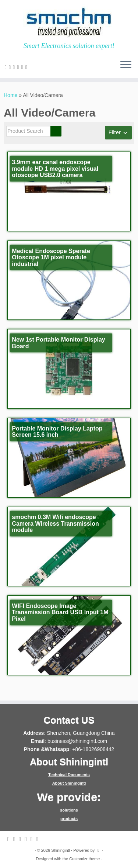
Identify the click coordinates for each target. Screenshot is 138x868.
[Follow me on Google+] (19, 67)
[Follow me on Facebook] (15, 67)
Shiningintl (61, 850)
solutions (69, 810)
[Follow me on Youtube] (27, 67)
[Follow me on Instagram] (23, 67)
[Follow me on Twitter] (11, 67)
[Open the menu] (126, 65)
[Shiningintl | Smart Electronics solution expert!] (69, 21)
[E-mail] (7, 67)
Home (10, 95)
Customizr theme (84, 859)
